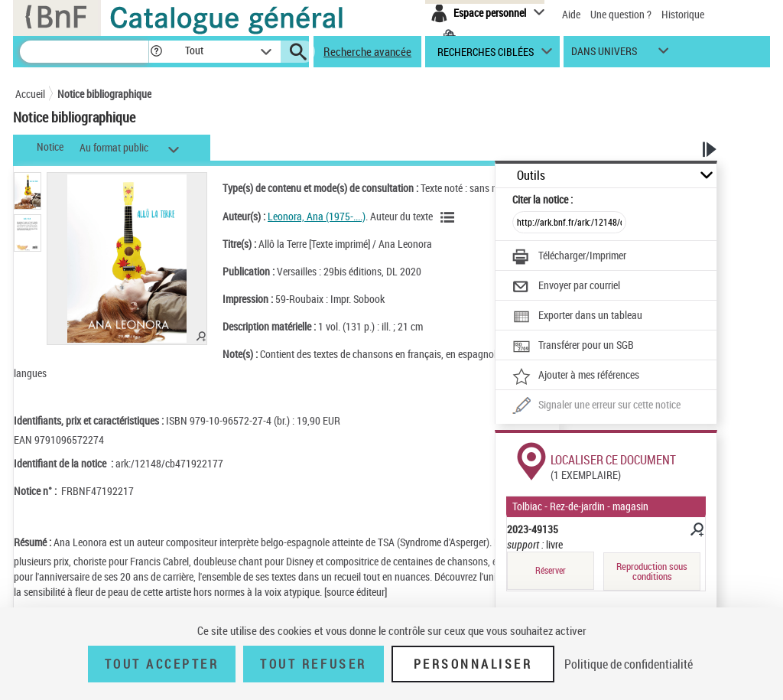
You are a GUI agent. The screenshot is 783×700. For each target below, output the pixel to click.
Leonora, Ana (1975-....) (317, 216)
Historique (683, 14)
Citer (543, 199)
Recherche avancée (367, 51)
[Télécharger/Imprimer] (569, 257)
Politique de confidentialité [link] (629, 664)
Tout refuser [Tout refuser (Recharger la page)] (313, 664)
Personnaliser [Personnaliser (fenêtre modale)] (473, 664)
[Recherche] (84, 52)
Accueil (30, 94)
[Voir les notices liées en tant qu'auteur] (450, 217)
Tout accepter (162, 664)
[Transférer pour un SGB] (573, 347)
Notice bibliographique (104, 94)
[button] (156, 52)
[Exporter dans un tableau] (577, 317)
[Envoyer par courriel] (566, 287)
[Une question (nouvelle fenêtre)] (596, 406)
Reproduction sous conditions (652, 571)
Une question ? (621, 14)
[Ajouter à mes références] (576, 376)
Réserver (551, 570)
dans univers (604, 55)
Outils (531, 176)
